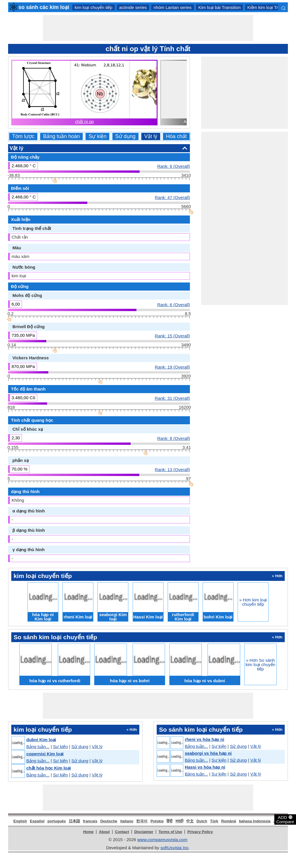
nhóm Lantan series (173, 7)
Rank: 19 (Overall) (173, 367)
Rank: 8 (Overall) (174, 438)
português (57, 821)
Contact (122, 832)
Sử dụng (125, 136)
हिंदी (169, 821)
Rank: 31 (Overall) (173, 398)
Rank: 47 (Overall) (173, 197)
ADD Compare (285, 819)
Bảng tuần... (38, 747)
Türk (214, 821)
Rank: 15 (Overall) (173, 336)
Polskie (157, 821)
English (20, 821)
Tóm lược (23, 136)
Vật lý (151, 136)
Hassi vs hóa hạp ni (205, 767)
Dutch (202, 821)
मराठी (179, 821)
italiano (127, 821)
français (90, 821)
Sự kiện (97, 136)
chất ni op (85, 121)
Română (229, 821)
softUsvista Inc (175, 848)
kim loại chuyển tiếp (94, 7)
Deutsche (109, 821)
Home (88, 832)
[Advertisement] (148, 28)
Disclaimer (144, 832)
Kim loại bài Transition (219, 7)
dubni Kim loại (41, 740)
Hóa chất (176, 136)
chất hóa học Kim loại (49, 768)
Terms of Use (170, 832)
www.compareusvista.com (162, 840)
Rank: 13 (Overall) (173, 469)
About (104, 832)
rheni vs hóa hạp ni (204, 739)
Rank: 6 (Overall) (174, 166)
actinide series (133, 7)
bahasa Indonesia (255, 821)
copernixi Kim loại (45, 754)
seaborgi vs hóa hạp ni (208, 753)
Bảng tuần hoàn (61, 136)
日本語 (74, 821)
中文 (190, 821)
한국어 (142, 821)
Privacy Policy (200, 832)
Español (37, 821)
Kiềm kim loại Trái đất (268, 7)
